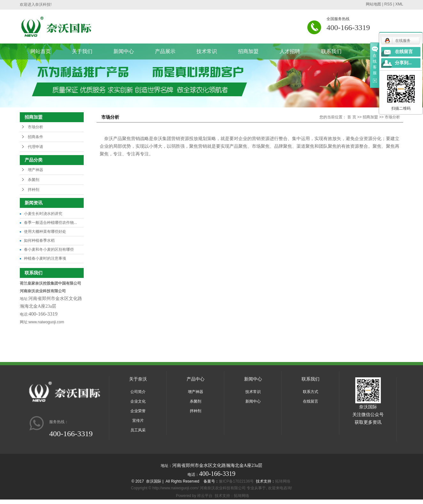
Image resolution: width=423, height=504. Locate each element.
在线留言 (311, 401)
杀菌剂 (34, 180)
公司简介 (138, 392)
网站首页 (41, 51)
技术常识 (207, 51)
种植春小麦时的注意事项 (45, 258)
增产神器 (35, 170)
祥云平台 (205, 496)
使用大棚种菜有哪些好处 (45, 232)
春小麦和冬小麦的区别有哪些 (49, 249)
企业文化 (138, 401)
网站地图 (373, 4)
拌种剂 (34, 190)
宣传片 (138, 421)
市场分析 (35, 127)
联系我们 (331, 51)
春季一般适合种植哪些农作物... (50, 223)
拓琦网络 (283, 481)
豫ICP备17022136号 (236, 481)
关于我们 (82, 51)
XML (399, 4)
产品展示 (165, 51)
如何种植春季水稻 (39, 240)
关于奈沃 (138, 379)
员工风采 (138, 430)
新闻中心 (124, 51)
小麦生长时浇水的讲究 (43, 214)
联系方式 (311, 392)
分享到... (403, 63)
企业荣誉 (138, 411)
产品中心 (196, 379)
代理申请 (35, 147)
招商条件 (35, 137)
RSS (388, 4)
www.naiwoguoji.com (46, 322)
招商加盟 (248, 51)
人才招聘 (290, 51)
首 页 (352, 117)
